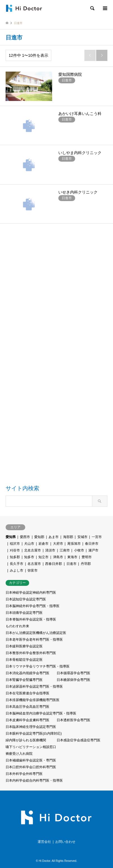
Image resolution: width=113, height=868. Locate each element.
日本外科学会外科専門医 (24, 774)
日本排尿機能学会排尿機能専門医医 (33, 700)
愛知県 (11, 537)
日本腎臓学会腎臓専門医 (24, 680)
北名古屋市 (33, 550)
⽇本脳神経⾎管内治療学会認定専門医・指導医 (41, 713)
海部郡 (68, 537)
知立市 (43, 557)
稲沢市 (15, 544)
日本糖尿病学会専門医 (73, 680)
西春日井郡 (54, 564)
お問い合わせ (65, 842)
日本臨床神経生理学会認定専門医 (31, 727)
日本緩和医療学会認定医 (24, 646)
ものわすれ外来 (17, 626)
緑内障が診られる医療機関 (26, 740)
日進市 (72, 564)
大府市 (58, 544)
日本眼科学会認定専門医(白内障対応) (34, 733)
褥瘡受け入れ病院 (19, 754)
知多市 (29, 557)
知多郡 (15, 557)
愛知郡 (39, 537)
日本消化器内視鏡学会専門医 (27, 673)
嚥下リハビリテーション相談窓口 (31, 747)
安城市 (82, 537)
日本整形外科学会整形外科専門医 (31, 653)
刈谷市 (15, 550)
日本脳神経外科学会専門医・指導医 (33, 606)
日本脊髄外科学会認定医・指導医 (31, 619)
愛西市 (25, 537)
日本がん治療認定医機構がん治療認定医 (36, 633)
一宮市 (97, 537)
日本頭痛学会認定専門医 (24, 613)
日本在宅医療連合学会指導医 (27, 693)
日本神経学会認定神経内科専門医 (31, 593)
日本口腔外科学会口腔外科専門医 (31, 767)
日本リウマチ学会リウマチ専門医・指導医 (38, 666)
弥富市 (33, 570)
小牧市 (79, 550)
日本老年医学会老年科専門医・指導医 (34, 640)
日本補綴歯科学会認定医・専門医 (31, 760)
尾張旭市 (74, 544)
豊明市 (87, 557)
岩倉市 (43, 544)
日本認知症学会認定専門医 (26, 599)
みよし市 (17, 570)
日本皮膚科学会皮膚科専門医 (27, 720)
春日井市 (92, 544)
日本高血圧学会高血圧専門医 (27, 707)
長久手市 (17, 564)
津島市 (58, 557)
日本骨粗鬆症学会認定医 (24, 660)
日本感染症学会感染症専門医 (79, 740)
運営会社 (44, 842)
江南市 (65, 550)
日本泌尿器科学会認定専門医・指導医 (34, 687)
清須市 (50, 550)
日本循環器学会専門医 (73, 673)
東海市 (72, 557)
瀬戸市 (93, 550)
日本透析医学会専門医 (73, 720)
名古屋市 (34, 564)
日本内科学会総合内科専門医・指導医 (34, 780)
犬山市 (29, 544)
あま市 (54, 537)
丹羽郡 (86, 564)
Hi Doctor (44, 861)
